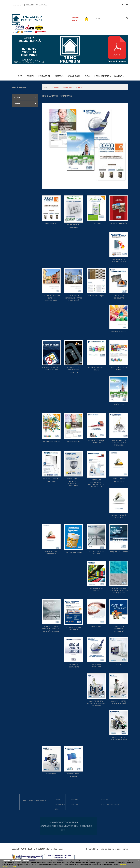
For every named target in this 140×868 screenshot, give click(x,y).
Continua (12, 866)
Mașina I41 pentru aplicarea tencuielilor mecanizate (96, 703)
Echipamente (44, 76)
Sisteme (59, 77)
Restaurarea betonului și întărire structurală (74, 298)
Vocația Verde (119, 404)
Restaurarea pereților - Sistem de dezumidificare (51, 298)
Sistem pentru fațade (96, 296)
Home (19, 76)
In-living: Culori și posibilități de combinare (74, 370)
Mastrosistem (51, 223)
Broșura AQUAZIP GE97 (119, 552)
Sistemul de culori (119, 331)
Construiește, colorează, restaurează (119, 629)
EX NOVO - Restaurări (119, 223)
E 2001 (119, 665)
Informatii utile (102, 77)
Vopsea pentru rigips (74, 552)
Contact (118, 77)
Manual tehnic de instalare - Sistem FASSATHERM (119, 443)
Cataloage (79, 87)
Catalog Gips (96, 627)
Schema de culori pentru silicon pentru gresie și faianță (119, 591)
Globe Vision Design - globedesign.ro (112, 849)
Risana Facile (96, 224)
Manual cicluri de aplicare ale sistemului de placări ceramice (51, 629)
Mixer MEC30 (51, 774)
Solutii (30, 77)
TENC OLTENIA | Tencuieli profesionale (29, 5)
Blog (87, 76)
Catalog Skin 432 (74, 441)
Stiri (29, 809)
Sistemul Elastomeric (51, 441)
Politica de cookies (83, 804)
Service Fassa (74, 76)
